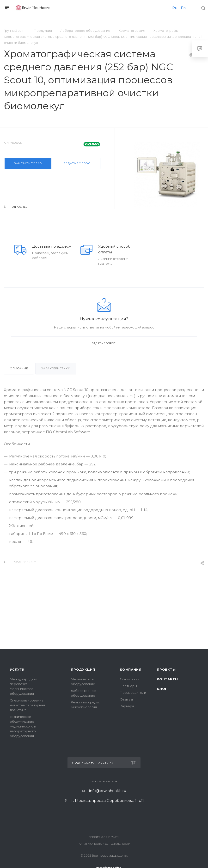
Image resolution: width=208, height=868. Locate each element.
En (183, 8)
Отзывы (126, 699)
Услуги (17, 669)
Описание (19, 368)
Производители (133, 693)
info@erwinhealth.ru (108, 791)
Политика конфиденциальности (104, 844)
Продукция (83, 669)
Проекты (166, 669)
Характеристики (56, 368)
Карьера (127, 706)
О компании (130, 679)
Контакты (168, 679)
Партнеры (128, 686)
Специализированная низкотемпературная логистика (28, 705)
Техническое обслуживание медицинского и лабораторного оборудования (23, 726)
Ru (175, 8)
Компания (131, 669)
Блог (162, 689)
